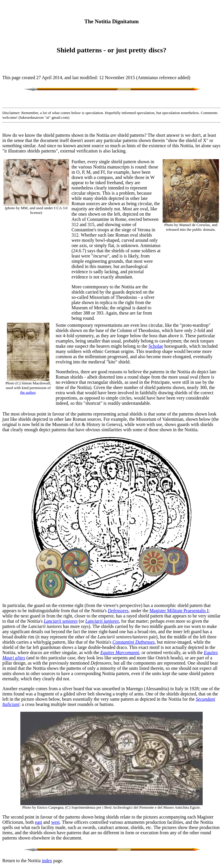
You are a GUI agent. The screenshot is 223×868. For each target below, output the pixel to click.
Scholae (156, 346)
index (47, 861)
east (38, 822)
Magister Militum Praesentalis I (179, 611)
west (55, 822)
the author (28, 392)
